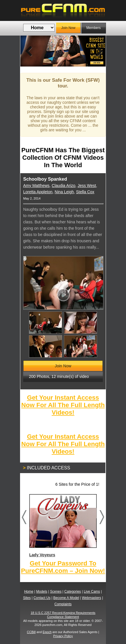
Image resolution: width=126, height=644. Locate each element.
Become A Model (66, 598)
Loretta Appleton (38, 192)
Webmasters (91, 598)
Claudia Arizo (64, 186)
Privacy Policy (63, 636)
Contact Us (42, 598)
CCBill (31, 632)
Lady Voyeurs (63, 526)
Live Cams (92, 592)
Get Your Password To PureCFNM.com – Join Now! (63, 567)
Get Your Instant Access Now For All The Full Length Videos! (63, 405)
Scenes (56, 592)
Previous (29, 51)
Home (29, 592)
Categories (73, 592)
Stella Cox (85, 192)
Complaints (63, 604)
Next (97, 51)
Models (42, 592)
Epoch (47, 632)
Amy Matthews (36, 186)
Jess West (87, 186)
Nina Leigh (64, 192)
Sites (27, 598)
